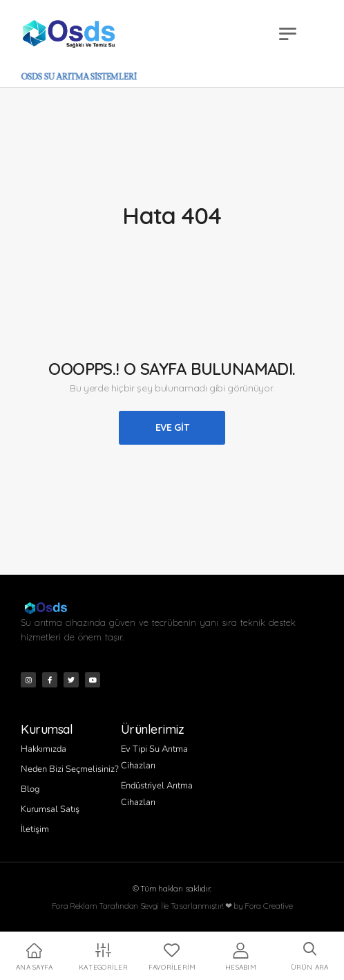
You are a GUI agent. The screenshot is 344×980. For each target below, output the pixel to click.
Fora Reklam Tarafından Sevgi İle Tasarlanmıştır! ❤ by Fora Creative (172, 906)
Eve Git (172, 427)
